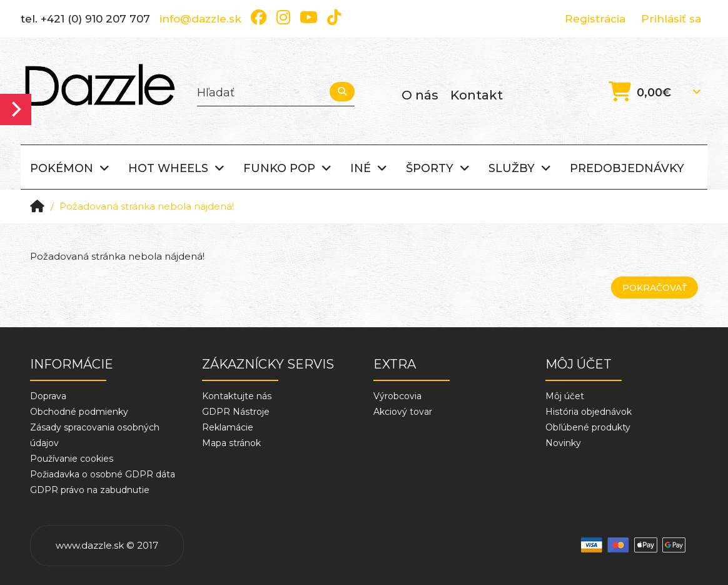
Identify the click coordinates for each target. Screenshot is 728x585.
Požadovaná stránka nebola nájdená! (147, 206)
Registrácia (595, 19)
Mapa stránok (231, 443)
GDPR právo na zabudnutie (90, 490)
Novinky (563, 443)
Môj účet (565, 396)
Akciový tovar (403, 412)
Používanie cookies (72, 459)
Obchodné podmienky (79, 412)
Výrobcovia (397, 396)
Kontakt (477, 95)
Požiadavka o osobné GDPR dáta (103, 474)
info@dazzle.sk (200, 19)
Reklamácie (228, 427)
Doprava (48, 396)
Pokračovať (655, 288)
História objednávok (589, 412)
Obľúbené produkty (588, 427)
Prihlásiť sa (671, 19)
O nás (420, 95)
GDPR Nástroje (236, 412)
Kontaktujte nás (237, 396)
